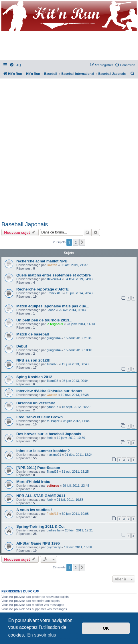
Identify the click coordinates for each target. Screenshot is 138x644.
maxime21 (54, 455)
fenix (50, 438)
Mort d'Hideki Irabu (33, 482)
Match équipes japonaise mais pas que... (53, 306)
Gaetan (52, 265)
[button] (82, 242)
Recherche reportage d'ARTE (43, 289)
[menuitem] (15, 65)
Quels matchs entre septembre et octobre (54, 275)
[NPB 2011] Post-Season (38, 468)
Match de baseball (33, 334)
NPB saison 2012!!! (33, 360)
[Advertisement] (69, 149)
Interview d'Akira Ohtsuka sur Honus (49, 391)
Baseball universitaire (36, 403)
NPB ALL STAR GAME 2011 (41, 496)
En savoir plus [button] (42, 635)
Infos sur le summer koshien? (43, 451)
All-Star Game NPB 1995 (38, 543)
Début (22, 346)
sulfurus (53, 486)
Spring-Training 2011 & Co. (41, 526)
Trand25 (53, 364)
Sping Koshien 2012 (34, 377)
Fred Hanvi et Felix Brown (40, 417)
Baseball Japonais (25, 224)
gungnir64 (54, 338)
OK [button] (106, 628)
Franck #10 (55, 293)
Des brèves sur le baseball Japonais (49, 434)
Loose (51, 310)
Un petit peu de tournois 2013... (44, 320)
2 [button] (76, 242)
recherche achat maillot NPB (42, 261)
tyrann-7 (52, 407)
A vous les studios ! (34, 510)
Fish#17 (53, 514)
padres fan (54, 530)
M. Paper (53, 421)
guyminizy (54, 547)
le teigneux (55, 324)
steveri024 (54, 279)
